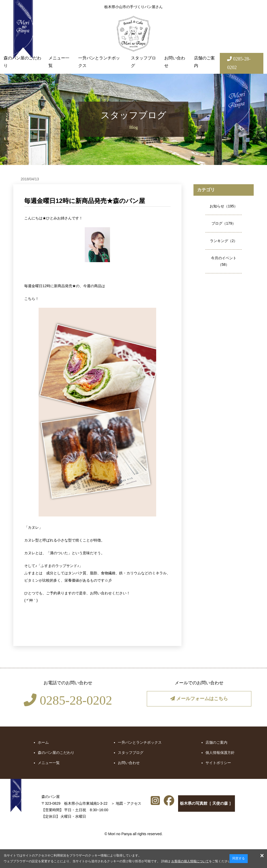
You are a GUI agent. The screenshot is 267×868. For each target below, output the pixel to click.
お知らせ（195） (224, 206)
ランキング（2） (224, 241)
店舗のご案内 (204, 62)
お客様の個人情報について (190, 861)
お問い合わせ (175, 62)
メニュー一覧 (59, 62)
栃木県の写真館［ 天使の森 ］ (181, 805)
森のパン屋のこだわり (22, 62)
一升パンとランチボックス (99, 62)
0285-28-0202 (68, 700)
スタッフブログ (143, 62)
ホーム (43, 742)
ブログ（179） (224, 223)
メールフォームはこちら (199, 699)
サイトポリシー (218, 763)
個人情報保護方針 (220, 753)
